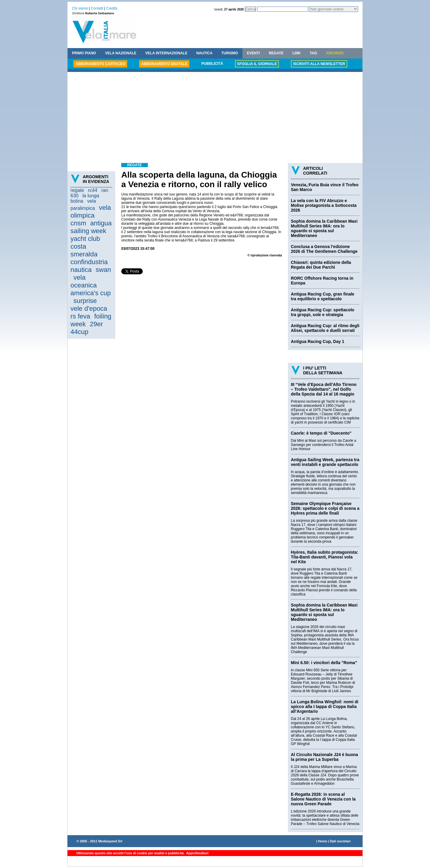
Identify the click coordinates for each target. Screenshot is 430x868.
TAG (313, 53)
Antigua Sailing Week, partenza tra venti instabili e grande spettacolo (325, 462)
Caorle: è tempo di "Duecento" (321, 433)
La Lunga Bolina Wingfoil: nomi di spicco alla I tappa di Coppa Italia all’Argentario (325, 707)
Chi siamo (80, 8)
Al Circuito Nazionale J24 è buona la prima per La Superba (324, 757)
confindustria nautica (89, 266)
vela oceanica (84, 281)
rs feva (80, 316)
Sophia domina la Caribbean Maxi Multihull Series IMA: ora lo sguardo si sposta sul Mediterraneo (324, 228)
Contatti (97, 8)
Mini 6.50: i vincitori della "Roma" (324, 663)
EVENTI (253, 53)
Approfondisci (197, 853)
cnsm (78, 223)
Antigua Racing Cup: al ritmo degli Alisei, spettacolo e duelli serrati (325, 328)
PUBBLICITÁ (212, 64)
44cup (79, 332)
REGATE (276, 53)
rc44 (93, 190)
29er (96, 324)
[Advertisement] (215, 118)
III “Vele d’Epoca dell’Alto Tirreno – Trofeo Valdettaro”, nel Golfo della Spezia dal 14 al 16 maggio (324, 389)
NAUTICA (204, 53)
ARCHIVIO (335, 53)
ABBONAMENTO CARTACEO (100, 64)
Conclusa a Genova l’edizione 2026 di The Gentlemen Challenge (324, 249)
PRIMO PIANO (84, 53)
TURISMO (229, 53)
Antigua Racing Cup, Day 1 (318, 341)
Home (323, 841)
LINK (297, 53)
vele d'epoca (89, 308)
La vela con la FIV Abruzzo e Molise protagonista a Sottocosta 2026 (324, 205)
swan (103, 270)
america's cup (91, 293)
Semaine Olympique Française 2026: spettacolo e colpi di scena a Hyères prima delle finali (325, 508)
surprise (85, 301)
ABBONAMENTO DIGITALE (164, 64)
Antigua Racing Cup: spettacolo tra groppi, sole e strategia (322, 312)
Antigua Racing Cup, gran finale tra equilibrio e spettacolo (322, 296)
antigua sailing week (91, 227)
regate (77, 190)
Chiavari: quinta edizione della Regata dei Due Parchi (321, 265)
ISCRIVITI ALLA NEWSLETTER (319, 64)
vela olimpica (91, 211)
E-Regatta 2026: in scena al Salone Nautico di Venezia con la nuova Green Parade (323, 799)
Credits (112, 8)
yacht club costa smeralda (85, 246)
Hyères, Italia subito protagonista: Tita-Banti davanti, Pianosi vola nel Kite (325, 557)
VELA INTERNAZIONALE (166, 53)
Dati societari (340, 841)
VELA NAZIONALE (121, 53)
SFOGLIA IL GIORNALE (257, 64)
